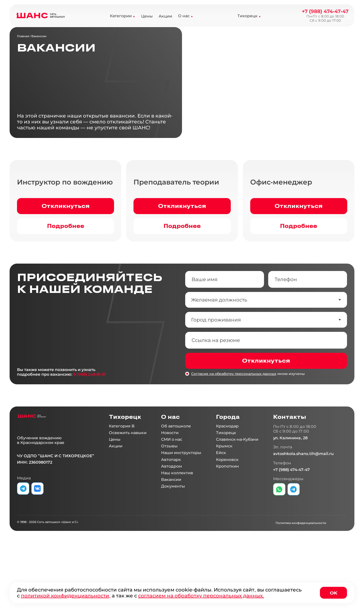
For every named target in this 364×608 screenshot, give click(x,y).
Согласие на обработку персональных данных (234, 429)
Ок (334, 593)
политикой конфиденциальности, (66, 596)
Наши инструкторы (181, 508)
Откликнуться (66, 261)
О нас (184, 16)
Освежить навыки (128, 488)
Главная (23, 36)
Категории (121, 16)
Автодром (172, 521)
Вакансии (39, 36)
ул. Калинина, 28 (290, 493)
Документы (173, 541)
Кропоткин (227, 521)
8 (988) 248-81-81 (90, 429)
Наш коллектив (177, 528)
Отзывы (169, 501)
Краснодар (227, 481)
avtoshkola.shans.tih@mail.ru (303, 509)
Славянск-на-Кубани (237, 494)
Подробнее (66, 281)
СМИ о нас (172, 494)
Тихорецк (248, 16)
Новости (170, 488)
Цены (147, 16)
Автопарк (171, 515)
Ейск (221, 508)
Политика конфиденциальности (301, 578)
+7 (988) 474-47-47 (325, 11)
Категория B (122, 481)
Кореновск (227, 515)
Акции (165, 16)
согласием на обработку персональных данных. (201, 596)
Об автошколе (176, 481)
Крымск (224, 501)
